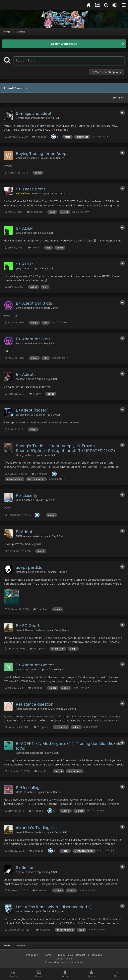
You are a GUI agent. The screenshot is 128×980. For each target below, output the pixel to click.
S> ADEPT (26, 228)
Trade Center (56, 158)
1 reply (34, 247)
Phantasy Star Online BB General (58, 709)
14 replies (40, 890)
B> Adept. (25, 374)
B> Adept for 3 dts (33, 339)
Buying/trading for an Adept (42, 154)
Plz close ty (27, 495)
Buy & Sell (53, 118)
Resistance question (35, 704)
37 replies (39, 474)
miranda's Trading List (36, 828)
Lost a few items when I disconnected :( (53, 907)
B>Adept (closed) (32, 410)
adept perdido (29, 567)
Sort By (118, 98)
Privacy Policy (65, 955)
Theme (48, 955)
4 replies (36, 811)
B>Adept (24, 532)
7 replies (39, 137)
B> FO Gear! (27, 626)
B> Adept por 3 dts (34, 303)
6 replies (40, 609)
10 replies (37, 648)
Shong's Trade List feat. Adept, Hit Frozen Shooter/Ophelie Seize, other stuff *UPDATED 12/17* (66, 448)
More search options (106, 72)
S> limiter (25, 868)
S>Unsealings (29, 788)
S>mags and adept (34, 113)
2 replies (41, 727)
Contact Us (82, 955)
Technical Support (57, 572)
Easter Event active (64, 44)
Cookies (97, 955)
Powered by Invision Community (64, 962)
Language (33, 955)
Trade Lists (50, 455)
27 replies (35, 212)
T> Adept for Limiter (35, 665)
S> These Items (31, 189)
